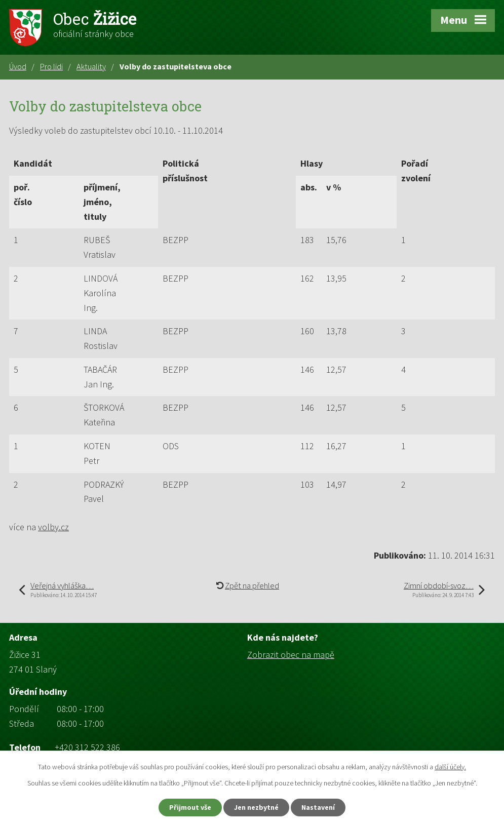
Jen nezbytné (256, 807)
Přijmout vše (190, 807)
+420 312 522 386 (87, 747)
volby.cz (53, 527)
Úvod (18, 66)
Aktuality (91, 66)
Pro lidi (51, 66)
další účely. (450, 767)
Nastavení (318, 807)
